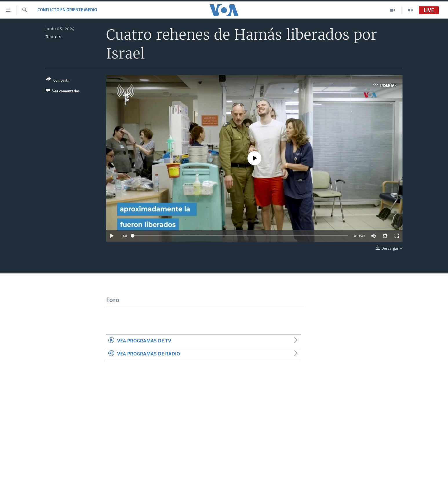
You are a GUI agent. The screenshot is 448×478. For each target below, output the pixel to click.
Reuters (53, 37)
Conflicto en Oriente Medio (67, 10)
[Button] (58, 81)
